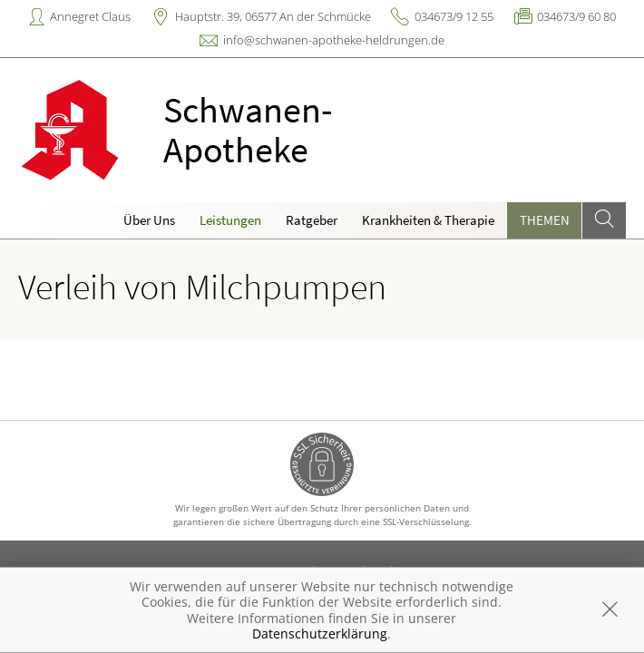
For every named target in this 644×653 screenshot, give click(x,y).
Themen (545, 220)
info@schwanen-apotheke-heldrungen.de (334, 40)
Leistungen (230, 220)
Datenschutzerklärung (320, 634)
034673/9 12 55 (454, 16)
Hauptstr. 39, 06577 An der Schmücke (273, 16)
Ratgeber (312, 220)
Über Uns (149, 220)
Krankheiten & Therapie (428, 220)
